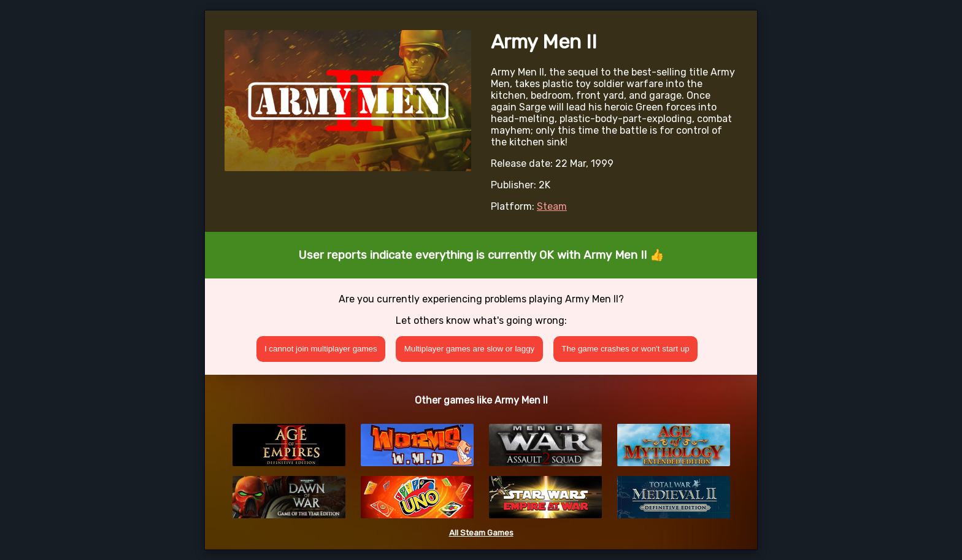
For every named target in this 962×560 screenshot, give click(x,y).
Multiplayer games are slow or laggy (470, 349)
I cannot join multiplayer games (321, 349)
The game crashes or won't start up (625, 349)
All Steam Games (481, 533)
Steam (552, 206)
